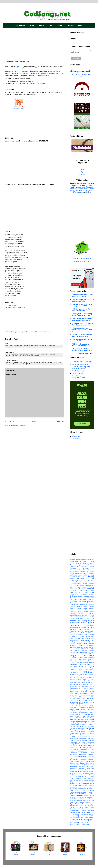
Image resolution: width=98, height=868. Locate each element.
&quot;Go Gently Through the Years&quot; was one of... (83, 324)
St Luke (87, 794)
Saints (81, 765)
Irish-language (86, 683)
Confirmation (74, 603)
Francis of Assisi (89, 642)
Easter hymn (19, 66)
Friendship (91, 644)
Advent (82, 168)
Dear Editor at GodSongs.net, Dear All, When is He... (83, 335)
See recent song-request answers (82, 257)
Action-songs (74, 560)
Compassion (83, 601)
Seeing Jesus (75, 775)
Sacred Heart (84, 763)
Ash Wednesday (84, 568)
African (92, 560)
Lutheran (73, 704)
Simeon (86, 780)
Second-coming (89, 773)
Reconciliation (74, 754)
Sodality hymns (79, 784)
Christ (81, 594)
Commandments (80, 598)
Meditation (73, 711)
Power (92, 738)
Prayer (78, 740)
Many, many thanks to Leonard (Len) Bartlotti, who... (83, 350)
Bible (80, 577)
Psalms (81, 745)
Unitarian (72, 816)
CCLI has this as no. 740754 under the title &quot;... (82, 340)
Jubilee (92, 690)
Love (83, 702)
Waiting (82, 818)
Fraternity (72, 644)
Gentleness (80, 647)
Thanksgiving (79, 806)
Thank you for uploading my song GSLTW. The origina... (82, 315)
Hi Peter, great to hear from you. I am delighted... (82, 310)
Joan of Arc (77, 688)
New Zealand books (89, 721)
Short (85, 779)
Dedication (73, 612)
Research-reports (82, 758)
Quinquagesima (82, 751)
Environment (73, 627)
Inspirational (73, 681)
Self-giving (91, 775)
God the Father (89, 650)
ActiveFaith (90, 190)
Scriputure (85, 772)
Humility (72, 672)
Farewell (72, 635)
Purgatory (85, 748)
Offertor (78, 726)
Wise (89, 192)
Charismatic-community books (79, 590)
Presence (91, 740)
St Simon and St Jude (77, 797)
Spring (90, 787)
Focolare (77, 638)
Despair (86, 612)
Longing (72, 702)
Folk (82, 638)
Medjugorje (80, 711)
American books (89, 563)
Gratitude (84, 659)
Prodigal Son (74, 744)
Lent (82, 171)
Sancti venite (90, 767)
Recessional (74, 753)
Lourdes (78, 702)
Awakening (82, 572)
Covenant (91, 606)
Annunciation (74, 566)
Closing (80, 596)
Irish (71, 683)
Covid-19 (73, 608)
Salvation (76, 766)
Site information (80, 782)
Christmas (82, 170)
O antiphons (83, 725)
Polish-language (90, 737)
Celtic (79, 589)
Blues (83, 578)
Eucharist (27, 332)
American (79, 563)
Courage (85, 606)
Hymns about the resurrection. (16, 307)
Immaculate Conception (78, 676)
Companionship (74, 601)
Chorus (91, 592)
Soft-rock (86, 784)
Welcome (86, 819)
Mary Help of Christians (77, 708)
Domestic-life (90, 617)
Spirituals (72, 787)
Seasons (82, 773)
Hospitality (80, 670)
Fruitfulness (73, 645)
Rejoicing (91, 754)
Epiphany (86, 627)
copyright (83, 824)
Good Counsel (85, 654)
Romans (76, 761)
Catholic (91, 587)
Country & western (76, 606)
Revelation (91, 760)
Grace (79, 659)
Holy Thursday (79, 666)
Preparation (84, 740)
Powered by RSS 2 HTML (85, 354)
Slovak (87, 782)
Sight (77, 780)
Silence (81, 780)
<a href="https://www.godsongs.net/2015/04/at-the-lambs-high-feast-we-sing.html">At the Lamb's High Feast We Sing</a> (34, 355)
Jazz (76, 686)
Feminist (72, 636)
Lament (77, 695)
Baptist (92, 573)
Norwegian (76, 725)
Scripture (79, 772)
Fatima (81, 635)
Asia (93, 568)
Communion (83, 600)
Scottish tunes (89, 770)
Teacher (84, 804)
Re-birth (92, 751)
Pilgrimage (73, 737)
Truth (92, 812)
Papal (81, 730)
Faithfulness (90, 633)
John (82, 688)
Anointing (84, 567)
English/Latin (91, 626)
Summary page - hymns (82, 802)
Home (35, 421)
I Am (83, 674)
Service (81, 777)
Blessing (91, 577)
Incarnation (73, 679)
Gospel (79, 658)
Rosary (82, 761)
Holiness (88, 664)
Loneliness (91, 700)
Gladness (88, 649)
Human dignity (89, 670)
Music (87, 718)
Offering (72, 726)
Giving (83, 649)
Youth (72, 824)
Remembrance (74, 756)
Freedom (79, 644)
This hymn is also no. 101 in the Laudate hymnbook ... (82, 345)
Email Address (75, 52)
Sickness (72, 780)
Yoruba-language (89, 823)
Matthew (72, 709)
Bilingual (85, 577)
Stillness (91, 800)
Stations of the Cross (82, 800)
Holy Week (87, 666)
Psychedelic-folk (89, 746)
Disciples (81, 613)
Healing (86, 663)
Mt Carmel (80, 718)
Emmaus (84, 620)
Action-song (90, 558)
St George (77, 792)
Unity (77, 816)
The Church (87, 806)
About (80, 25)
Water (87, 818)
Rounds (87, 761)
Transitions (91, 811)
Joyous (87, 690)
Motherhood (90, 716)
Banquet (72, 573)
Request (71, 25)
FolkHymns (76, 640)
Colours (92, 596)
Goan (80, 651)
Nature (92, 719)
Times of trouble (88, 809)
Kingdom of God (79, 693)
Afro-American (74, 561)
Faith (83, 633)
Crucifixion (85, 610)
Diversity (79, 615)
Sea (90, 772)
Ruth (78, 763)
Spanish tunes (74, 785)
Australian (82, 570)
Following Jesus (85, 640)
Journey (78, 690)
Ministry (92, 713)
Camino (92, 582)
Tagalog (72, 804)
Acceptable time (74, 558)
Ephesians (80, 627)
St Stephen (88, 797)
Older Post (60, 421)
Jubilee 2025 (74, 692)
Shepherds (79, 779)
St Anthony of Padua (86, 789)
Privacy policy (76, 439)
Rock (72, 761)
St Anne (77, 789)
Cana (80, 584)
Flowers (72, 638)
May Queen (81, 709)
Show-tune (91, 779)
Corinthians (91, 605)
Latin (79, 697)
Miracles (72, 714)
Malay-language (90, 704)
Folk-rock (88, 638)
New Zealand (79, 721)
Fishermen (91, 636)
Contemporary (75, 605)
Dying (87, 618)
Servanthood (73, 777)
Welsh (92, 819)
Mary (92, 706)
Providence (87, 744)
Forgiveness (79, 642)
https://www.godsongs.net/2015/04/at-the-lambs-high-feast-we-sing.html (34, 347)
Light (79, 700)
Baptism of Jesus (85, 573)
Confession (91, 601)
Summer (92, 802)
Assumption (73, 570)
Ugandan (91, 814)
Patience (92, 730)
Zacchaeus (77, 824)
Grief (77, 661)
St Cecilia (77, 790)
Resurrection (47, 332)
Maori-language (80, 706)
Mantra (72, 706)
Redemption (83, 754)
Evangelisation (90, 631)
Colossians (86, 596)
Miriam (77, 714)
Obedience (91, 725)
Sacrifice (76, 765)
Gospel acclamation (88, 658)
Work (71, 823)
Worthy (82, 823)
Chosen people (74, 594)
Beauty (92, 575)
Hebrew (72, 664)
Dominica (72, 618)
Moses (72, 716)
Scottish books (80, 770)
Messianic (80, 713)
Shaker (86, 777)
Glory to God (74, 650)
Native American (85, 719)
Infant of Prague (88, 679)
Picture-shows (90, 735)
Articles (92, 566)
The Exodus (85, 807)
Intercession (80, 681)
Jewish (72, 688)
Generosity (73, 647)
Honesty (86, 668)
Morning (91, 714)
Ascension (73, 568)
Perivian (77, 733)
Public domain (39, 332)
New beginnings (75, 723)
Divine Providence (80, 617)
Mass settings (90, 708)
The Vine (73, 809)
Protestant (81, 744)
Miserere (81, 714)
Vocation (78, 818)
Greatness (91, 659)
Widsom (72, 821)
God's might (87, 652)
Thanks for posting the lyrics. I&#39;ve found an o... (83, 296)
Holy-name (79, 668)
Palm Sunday (89, 728)
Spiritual (91, 785)
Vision (92, 816)
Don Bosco (79, 618)
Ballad (92, 572)
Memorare (86, 711)
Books (42, 25)
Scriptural (73, 772)
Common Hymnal (78, 373)
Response (91, 758)
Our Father (90, 726)
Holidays (82, 664)
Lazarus (83, 699)
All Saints (83, 561)
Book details (90, 578)
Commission (90, 598)
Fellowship (91, 635)
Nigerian (91, 723)
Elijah (79, 620)
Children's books (83, 593)
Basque (80, 575)
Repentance (82, 756)
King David (88, 692)
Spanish (91, 784)
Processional (91, 742)
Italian (72, 686)
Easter (11, 332)
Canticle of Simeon (79, 585)
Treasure (72, 812)
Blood (78, 578)
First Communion (81, 636)
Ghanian (78, 649)
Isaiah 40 (85, 684)
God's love (79, 652)
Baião (88, 572)
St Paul (92, 796)
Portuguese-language (84, 738)
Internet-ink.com (80, 190)
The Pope (91, 807)
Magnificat (80, 704)
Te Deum (78, 804)
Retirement (83, 760)
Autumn (77, 572)
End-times (91, 620)
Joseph (72, 690)
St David (84, 790)
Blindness (73, 578)
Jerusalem (81, 686)
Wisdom (77, 821)
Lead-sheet (90, 698)
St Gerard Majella (87, 792)
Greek (72, 661)
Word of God (90, 821)
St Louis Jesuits (80, 794)
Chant (84, 589)
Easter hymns (12, 305)
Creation (79, 608)
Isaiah (80, 684)
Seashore (76, 773)
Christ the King (89, 594)
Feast (85, 635)
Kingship (87, 693)
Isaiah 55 (91, 684)
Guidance (91, 661)
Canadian (85, 584)
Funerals (82, 645)
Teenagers (91, 804)
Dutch (84, 618)
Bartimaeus (73, 575)
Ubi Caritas (84, 814)
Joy (82, 690)
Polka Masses (74, 738)
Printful (86, 189)
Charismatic (90, 589)
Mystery (92, 718)
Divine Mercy (86, 615)
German (86, 647)
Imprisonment (90, 678)
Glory (92, 649)
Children (73, 592)
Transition (84, 811)
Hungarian (78, 672)
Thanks (72, 806)
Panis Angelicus (74, 730)
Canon (72, 585)
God (83, 650)
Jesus (92, 686)
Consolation (90, 603)
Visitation (72, 818)
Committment (74, 600)
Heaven (92, 663)
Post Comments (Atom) (19, 425)
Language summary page (87, 695)
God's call (73, 652)
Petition (83, 735)
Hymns (32, 25)
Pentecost (82, 174)
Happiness (73, 663)
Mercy (75, 713)
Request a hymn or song (82, 262)
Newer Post (9, 421)
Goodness (73, 658)
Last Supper (73, 697)
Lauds (78, 699)
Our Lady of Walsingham (77, 728)
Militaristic (86, 713)
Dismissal (73, 615)
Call (77, 582)
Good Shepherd (88, 656)
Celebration (73, 589)
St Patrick (87, 795)
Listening (84, 700)
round (87, 824)
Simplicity (91, 780)
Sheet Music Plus (83, 187)
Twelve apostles (75, 814)
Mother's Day (80, 716)
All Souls (91, 561)
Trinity (83, 812)
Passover (86, 730)
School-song (73, 768)
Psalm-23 (75, 746)
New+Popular (20, 25)
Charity (92, 590)
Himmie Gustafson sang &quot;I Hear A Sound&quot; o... (82, 330)
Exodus (78, 633)
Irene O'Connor (89, 681)
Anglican (80, 565)
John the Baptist (89, 688)
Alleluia (72, 563)
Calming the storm (84, 582)
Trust (88, 812)
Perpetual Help (83, 733)
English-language (18, 332)
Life (75, 700)
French (84, 644)
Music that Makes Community (81, 362)
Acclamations (83, 558)
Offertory (83, 726)
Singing (72, 782)
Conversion (84, 605)
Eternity (75, 630)
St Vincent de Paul (86, 799)
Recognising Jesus (87, 753)
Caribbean (77, 587)
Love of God (90, 702)
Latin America (86, 697)
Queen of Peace (80, 749)
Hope (92, 668)
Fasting (77, 635)
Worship (76, 823)
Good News (79, 656)
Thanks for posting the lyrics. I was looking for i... (83, 300)
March (87, 706)
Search (61, 25)
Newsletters (84, 723)
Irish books (77, 683)
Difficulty (73, 613)
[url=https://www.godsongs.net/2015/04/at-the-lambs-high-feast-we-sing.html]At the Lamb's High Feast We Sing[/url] (34, 363)
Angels (72, 565)
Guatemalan (83, 661)
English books (80, 623)
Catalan (84, 587)
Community (91, 600)
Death (92, 610)
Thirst (79, 809)
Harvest (79, 663)
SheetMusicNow (78, 192)
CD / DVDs (86, 580)
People (51, 25)
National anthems (75, 719)
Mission (86, 714)
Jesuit (87, 686)
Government (73, 659)
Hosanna (73, 670)
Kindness (81, 692)
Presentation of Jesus (78, 742)
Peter (78, 735)
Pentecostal (91, 732)
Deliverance (80, 612)
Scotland (82, 768)
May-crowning (90, 709)
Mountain (72, 718)
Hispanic (77, 664)
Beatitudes (86, 575)
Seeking (84, 775)
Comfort (72, 598)
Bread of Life (79, 580)
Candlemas (91, 584)
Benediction (73, 577)
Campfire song (74, 584)
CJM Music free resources (80, 364)
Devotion (92, 612)
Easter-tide (73, 620)
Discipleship (90, 613)
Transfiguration (74, 811)
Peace (78, 732)
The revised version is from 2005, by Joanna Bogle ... (82, 319)
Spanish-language (83, 785)
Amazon (77, 184)
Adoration (81, 560)
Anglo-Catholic (90, 565)
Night (71, 725)
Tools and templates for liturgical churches (81, 75)
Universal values (85, 816)
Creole (78, 610)
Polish (83, 737)
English (72, 623)
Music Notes (79, 189)
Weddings (79, 819)
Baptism (77, 573)
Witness (83, 821)
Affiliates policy (77, 436)
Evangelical (81, 631)
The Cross (77, 807)
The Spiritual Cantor (78, 371)
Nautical (72, 721)
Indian (79, 679)
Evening (72, 633)
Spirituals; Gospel (81, 787)
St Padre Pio (79, 795)
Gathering (91, 645)
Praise (72, 740)
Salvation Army (83, 767)
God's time (78, 654)
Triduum (78, 812)
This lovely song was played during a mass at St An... (82, 305)
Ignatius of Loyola (89, 674)
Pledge (79, 737)
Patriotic (72, 732)
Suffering (73, 802)
